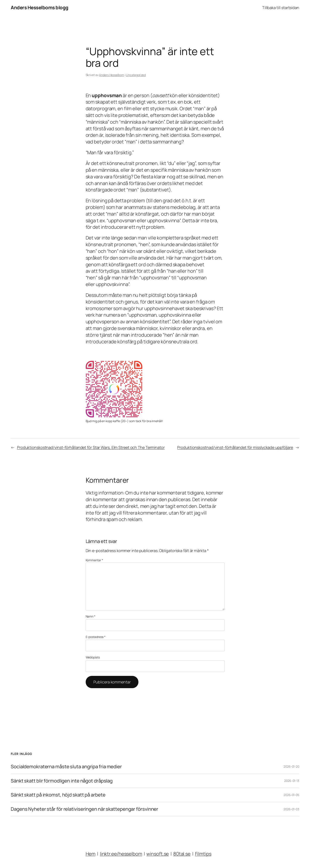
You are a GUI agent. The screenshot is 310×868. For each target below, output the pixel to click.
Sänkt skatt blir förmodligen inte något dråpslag (62, 781)
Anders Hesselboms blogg (40, 8)
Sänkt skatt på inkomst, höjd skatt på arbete (58, 795)
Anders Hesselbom (112, 75)
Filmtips (203, 854)
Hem (91, 854)
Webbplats (93, 657)
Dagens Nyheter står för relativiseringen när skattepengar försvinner (84, 809)
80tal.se (182, 854)
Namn (91, 616)
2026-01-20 (291, 766)
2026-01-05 (291, 795)
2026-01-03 (291, 809)
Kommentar (94, 560)
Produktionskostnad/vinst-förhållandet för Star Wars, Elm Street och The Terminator (91, 447)
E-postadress (96, 637)
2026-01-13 (292, 781)
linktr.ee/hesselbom (121, 854)
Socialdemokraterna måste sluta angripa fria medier (66, 767)
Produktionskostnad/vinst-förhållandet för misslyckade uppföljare (235, 447)
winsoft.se (158, 854)
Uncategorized (136, 75)
